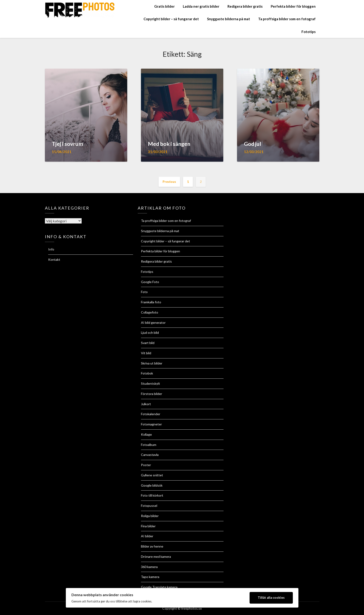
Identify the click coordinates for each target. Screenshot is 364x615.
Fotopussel (149, 506)
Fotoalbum (149, 445)
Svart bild (148, 343)
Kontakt (54, 259)
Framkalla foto (151, 302)
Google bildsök (152, 485)
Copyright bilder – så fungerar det (171, 19)
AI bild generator (153, 323)
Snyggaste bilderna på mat (229, 19)
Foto (144, 292)
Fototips (309, 32)
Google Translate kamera (159, 587)
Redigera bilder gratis (245, 6)
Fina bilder (148, 526)
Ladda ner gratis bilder (201, 6)
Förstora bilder (152, 394)
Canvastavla (150, 455)
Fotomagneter (151, 424)
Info (51, 249)
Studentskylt (150, 383)
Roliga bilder (150, 516)
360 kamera (149, 567)
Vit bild (146, 353)
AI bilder (147, 536)
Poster (146, 465)
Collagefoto (150, 312)
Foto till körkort (152, 495)
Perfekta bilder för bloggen (293, 6)
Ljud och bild (150, 333)
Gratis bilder (164, 6)
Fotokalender (151, 414)
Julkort (146, 404)
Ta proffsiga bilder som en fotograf (287, 19)
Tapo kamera (150, 577)
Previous (169, 182)
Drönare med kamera (156, 557)
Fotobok (147, 373)
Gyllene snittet (152, 475)
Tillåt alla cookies (271, 598)
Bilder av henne (152, 546)
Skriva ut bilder (152, 363)
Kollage (146, 434)
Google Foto (150, 282)
